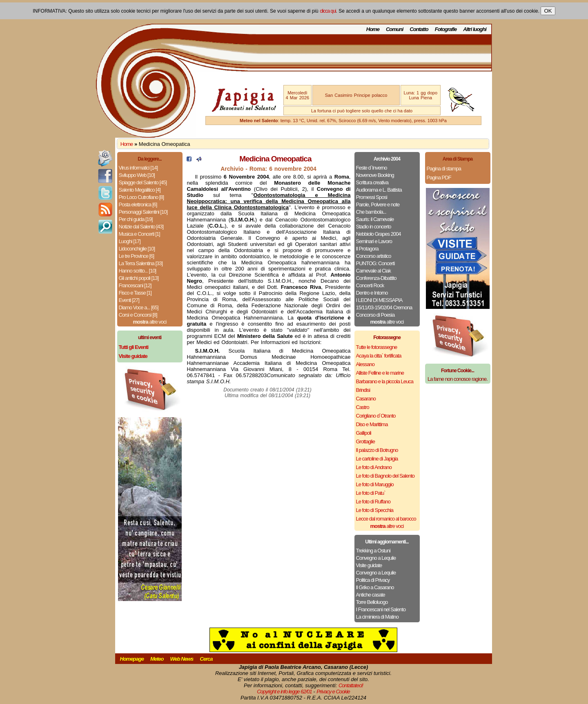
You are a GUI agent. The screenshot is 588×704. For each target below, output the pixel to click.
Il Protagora (367, 249)
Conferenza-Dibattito (376, 278)
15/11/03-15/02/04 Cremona (384, 307)
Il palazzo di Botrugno (377, 450)
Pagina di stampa (444, 169)
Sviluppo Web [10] (137, 175)
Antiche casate (371, 595)
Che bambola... (371, 212)
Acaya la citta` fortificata (379, 356)
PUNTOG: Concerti (375, 263)
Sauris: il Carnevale (375, 219)
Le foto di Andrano (374, 467)
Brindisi (363, 390)
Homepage (132, 659)
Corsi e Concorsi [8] (138, 315)
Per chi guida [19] (136, 219)
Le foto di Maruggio (375, 484)
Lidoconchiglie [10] (137, 249)
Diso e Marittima (372, 424)
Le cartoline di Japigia (377, 459)
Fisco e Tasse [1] (135, 293)
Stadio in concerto (374, 227)
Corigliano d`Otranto (376, 416)
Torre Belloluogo (372, 602)
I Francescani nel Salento (381, 609)
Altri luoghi (475, 29)
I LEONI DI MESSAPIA (379, 300)
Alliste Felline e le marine (380, 373)
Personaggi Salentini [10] (143, 212)
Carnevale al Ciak (374, 271)
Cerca (206, 659)
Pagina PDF (439, 178)
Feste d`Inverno (372, 168)
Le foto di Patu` (371, 493)
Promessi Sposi (372, 197)
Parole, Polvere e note (378, 204)
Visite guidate (369, 565)
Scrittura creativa (372, 182)
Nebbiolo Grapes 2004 (379, 234)
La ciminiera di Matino (377, 617)
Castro (363, 407)
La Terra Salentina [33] (141, 263)
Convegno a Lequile (376, 558)
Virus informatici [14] (138, 168)
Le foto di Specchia (375, 510)
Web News (182, 659)
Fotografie (446, 29)
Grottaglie (365, 441)
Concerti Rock (370, 285)
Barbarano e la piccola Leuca (385, 381)
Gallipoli (364, 433)
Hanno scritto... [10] (138, 271)
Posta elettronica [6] (138, 204)
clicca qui (328, 11)
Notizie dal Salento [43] (141, 227)
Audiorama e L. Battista (379, 190)
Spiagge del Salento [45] (143, 182)
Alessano (365, 364)
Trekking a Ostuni (373, 551)
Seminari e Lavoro (374, 241)
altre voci (150, 322)
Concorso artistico (374, 256)
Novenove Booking (375, 175)
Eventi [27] (129, 300)
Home (373, 29)
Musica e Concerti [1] (139, 234)
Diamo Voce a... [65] (139, 307)
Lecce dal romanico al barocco (386, 519)
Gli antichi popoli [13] (139, 278)
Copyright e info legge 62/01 (284, 692)
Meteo (157, 659)
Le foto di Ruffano (373, 502)
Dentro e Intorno (372, 293)
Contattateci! (351, 685)
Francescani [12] (135, 285)
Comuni (394, 29)
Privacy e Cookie (333, 692)
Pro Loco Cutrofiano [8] (141, 197)
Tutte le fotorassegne (377, 347)
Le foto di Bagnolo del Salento (385, 476)
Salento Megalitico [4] (140, 190)
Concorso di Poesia (375, 315)
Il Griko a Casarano (375, 587)
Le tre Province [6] (137, 256)
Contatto (419, 29)
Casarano (366, 399)
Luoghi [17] (130, 241)
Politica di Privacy (373, 580)
